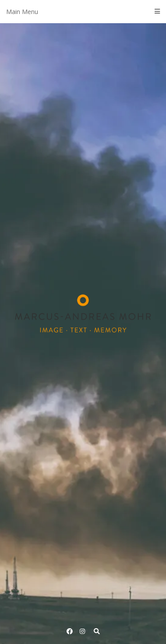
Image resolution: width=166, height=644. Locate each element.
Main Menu (83, 12)
